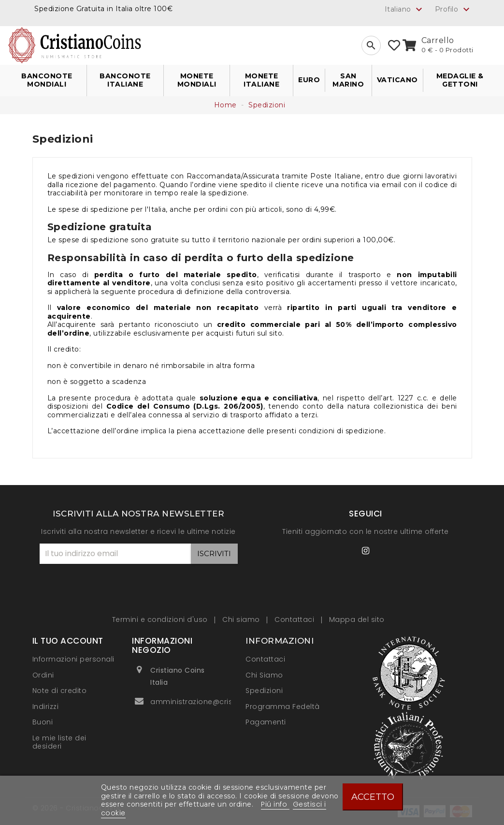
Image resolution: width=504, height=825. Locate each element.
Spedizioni (264, 691)
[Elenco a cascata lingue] (405, 9)
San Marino (348, 80)
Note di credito (60, 691)
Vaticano (397, 80)
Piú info (275, 804)
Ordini (43, 675)
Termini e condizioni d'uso (161, 619)
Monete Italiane (261, 80)
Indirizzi (46, 707)
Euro (309, 80)
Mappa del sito (357, 619)
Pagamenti (266, 722)
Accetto (373, 797)
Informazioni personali (73, 659)
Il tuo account (68, 641)
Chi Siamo (264, 675)
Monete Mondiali (197, 80)
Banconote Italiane (125, 80)
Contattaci (295, 619)
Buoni (43, 722)
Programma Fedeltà (283, 707)
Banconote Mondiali (47, 80)
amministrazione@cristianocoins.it (214, 702)
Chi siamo (242, 619)
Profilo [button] (454, 10)
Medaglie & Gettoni (460, 80)
